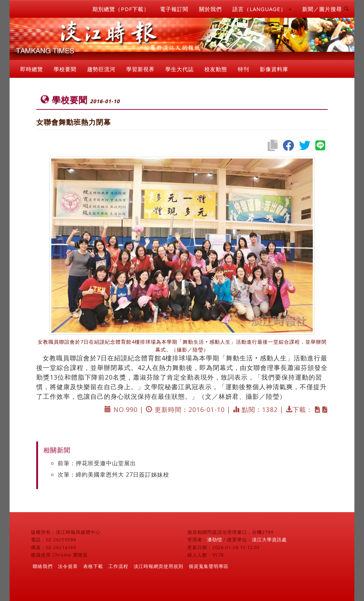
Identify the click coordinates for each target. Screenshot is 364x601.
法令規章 (68, 566)
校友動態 (216, 69)
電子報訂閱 (174, 9)
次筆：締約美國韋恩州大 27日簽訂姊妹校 (113, 474)
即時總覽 (32, 69)
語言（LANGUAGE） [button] (262, 9)
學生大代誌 (180, 69)
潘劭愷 (215, 540)
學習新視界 (140, 69)
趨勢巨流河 (101, 69)
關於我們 (210, 9)
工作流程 (118, 566)
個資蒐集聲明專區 (209, 566)
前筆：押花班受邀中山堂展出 (97, 463)
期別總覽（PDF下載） (121, 9)
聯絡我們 (43, 566)
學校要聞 (65, 69)
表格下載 (93, 566)
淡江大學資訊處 (269, 540)
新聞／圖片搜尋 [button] (326, 9)
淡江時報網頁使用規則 (159, 566)
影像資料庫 (274, 69)
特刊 (243, 69)
